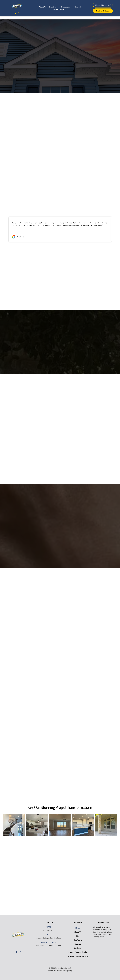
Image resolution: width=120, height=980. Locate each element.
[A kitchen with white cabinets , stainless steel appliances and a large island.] (37, 825)
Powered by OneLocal (55, 971)
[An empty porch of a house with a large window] (106, 825)
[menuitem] (43, 7)
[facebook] (16, 14)
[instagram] (19, 14)
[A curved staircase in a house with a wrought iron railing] (14, 825)
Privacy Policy (68, 971)
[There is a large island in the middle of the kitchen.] (83, 825)
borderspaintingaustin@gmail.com (48, 938)
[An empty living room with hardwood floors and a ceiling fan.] (60, 825)
